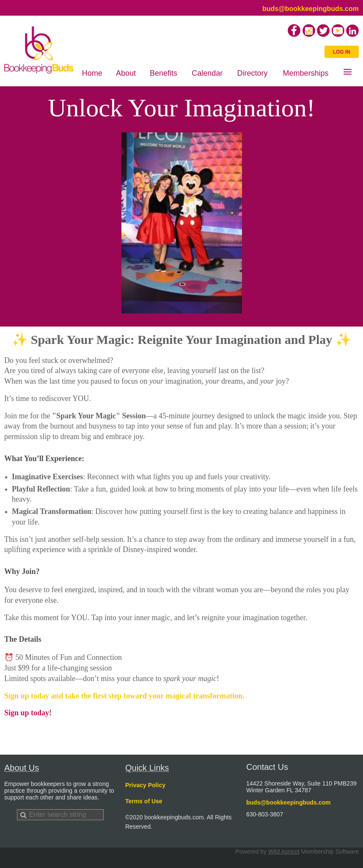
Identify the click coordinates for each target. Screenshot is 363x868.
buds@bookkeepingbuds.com (311, 9)
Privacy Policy (145, 785)
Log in (342, 52)
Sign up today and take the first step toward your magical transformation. (125, 696)
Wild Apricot (284, 852)
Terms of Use (144, 801)
